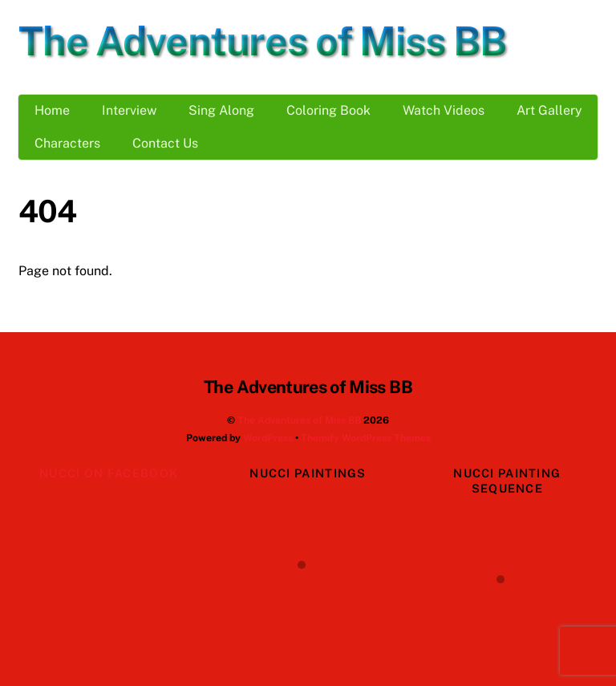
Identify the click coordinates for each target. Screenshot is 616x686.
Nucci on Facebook (109, 473)
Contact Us (165, 143)
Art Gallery (549, 110)
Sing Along (221, 110)
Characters (67, 143)
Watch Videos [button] (444, 110)
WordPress (268, 438)
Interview (129, 110)
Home (52, 110)
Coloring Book (328, 110)
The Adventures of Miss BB (299, 420)
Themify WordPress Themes (366, 438)
